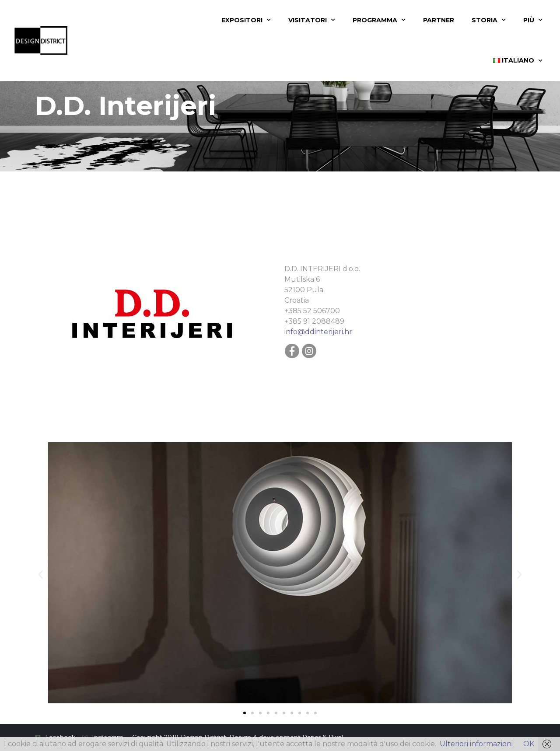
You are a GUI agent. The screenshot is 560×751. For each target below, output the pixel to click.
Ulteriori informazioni (476, 744)
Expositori (246, 20)
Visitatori (312, 20)
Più (533, 20)
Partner (439, 20)
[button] (40, 575)
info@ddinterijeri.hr (318, 332)
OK (529, 744)
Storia (489, 20)
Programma (379, 20)
